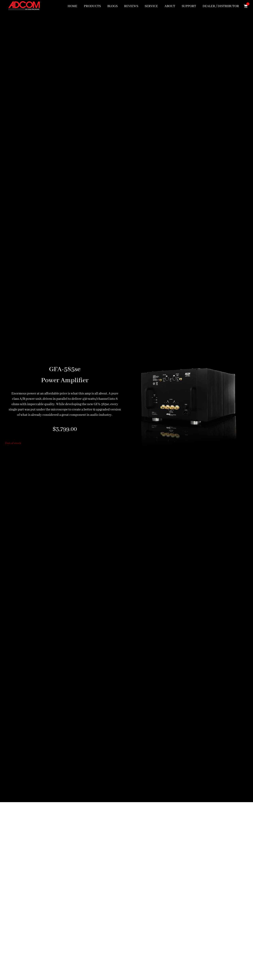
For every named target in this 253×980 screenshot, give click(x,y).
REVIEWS (131, 6)
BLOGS (112, 6)
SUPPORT (189, 6)
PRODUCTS (92, 6)
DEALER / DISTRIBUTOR (221, 6)
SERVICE (151, 6)
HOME (72, 6)
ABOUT (170, 6)
